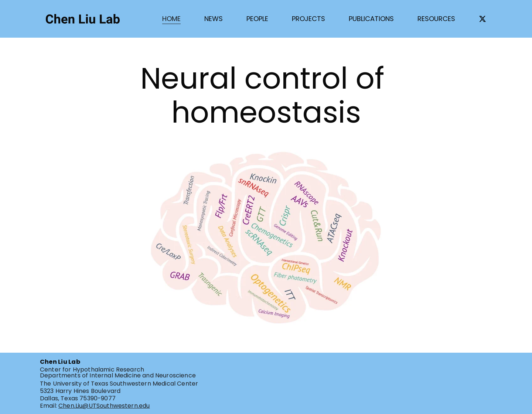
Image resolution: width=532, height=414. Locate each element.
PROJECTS (308, 19)
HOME (171, 19)
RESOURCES (436, 19)
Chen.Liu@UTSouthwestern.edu (104, 406)
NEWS (214, 19)
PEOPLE (257, 19)
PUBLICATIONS (371, 19)
